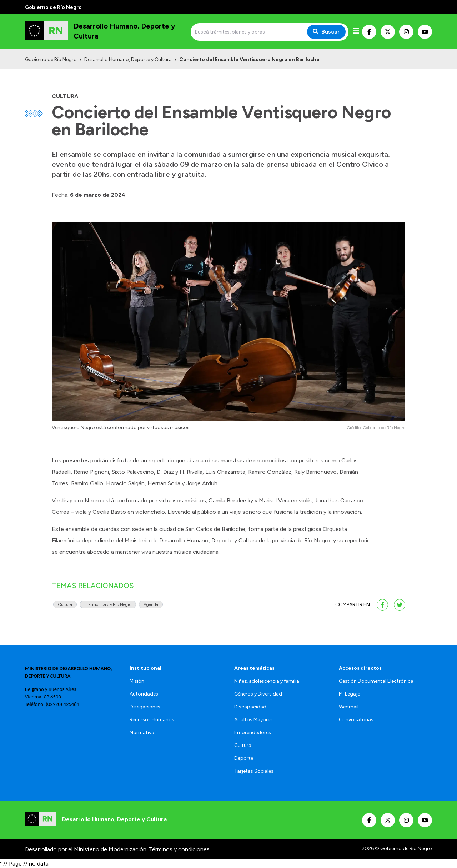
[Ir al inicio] (106, 32)
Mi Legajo (350, 694)
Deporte (244, 758)
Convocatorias (356, 720)
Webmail (349, 707)
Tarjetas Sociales (254, 771)
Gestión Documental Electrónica (376, 681)
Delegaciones (145, 707)
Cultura (243, 745)
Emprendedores (253, 732)
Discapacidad (250, 707)
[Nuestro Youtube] (425, 32)
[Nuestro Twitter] (388, 32)
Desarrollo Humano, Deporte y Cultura (128, 59)
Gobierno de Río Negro (51, 59)
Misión (137, 681)
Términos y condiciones (179, 849)
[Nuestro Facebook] (369, 32)
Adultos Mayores (253, 720)
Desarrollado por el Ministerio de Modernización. (86, 849)
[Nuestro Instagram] (406, 32)
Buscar (326, 32)
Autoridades (144, 694)
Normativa (142, 732)
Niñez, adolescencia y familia (267, 681)
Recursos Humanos (152, 720)
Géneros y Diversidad (258, 694)
